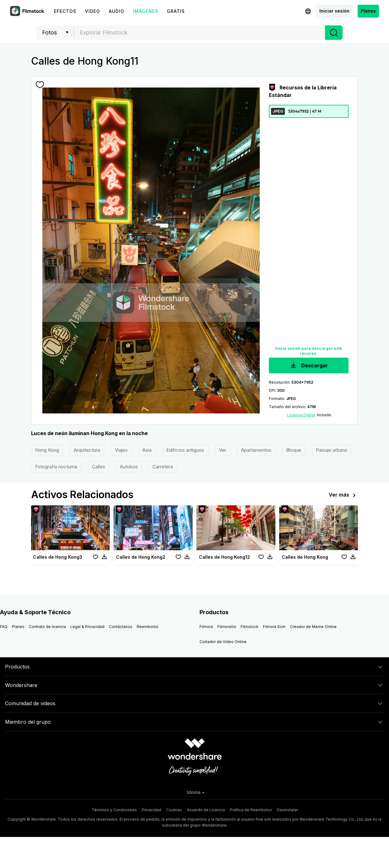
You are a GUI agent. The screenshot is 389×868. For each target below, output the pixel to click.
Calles (99, 467)
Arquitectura (87, 450)
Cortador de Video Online (223, 642)
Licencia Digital (301, 415)
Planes (368, 11)
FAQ (4, 627)
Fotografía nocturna (56, 467)
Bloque (294, 450)
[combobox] (200, 33)
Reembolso (148, 627)
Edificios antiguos (185, 450)
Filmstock (250, 627)
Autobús (129, 467)
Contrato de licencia (47, 627)
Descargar (309, 366)
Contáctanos (121, 627)
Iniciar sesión (334, 11)
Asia (147, 450)
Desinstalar (287, 810)
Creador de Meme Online (313, 627)
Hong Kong (47, 450)
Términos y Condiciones (114, 810)
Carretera (163, 467)
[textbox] (200, 33)
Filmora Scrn (274, 627)
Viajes (121, 450)
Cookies (174, 810)
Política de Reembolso (251, 810)
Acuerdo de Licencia (206, 810)
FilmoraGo (227, 627)
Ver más (343, 495)
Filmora (206, 627)
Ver (223, 450)
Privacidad (152, 810)
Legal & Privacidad (87, 627)
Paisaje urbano (332, 450)
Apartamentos (256, 450)
